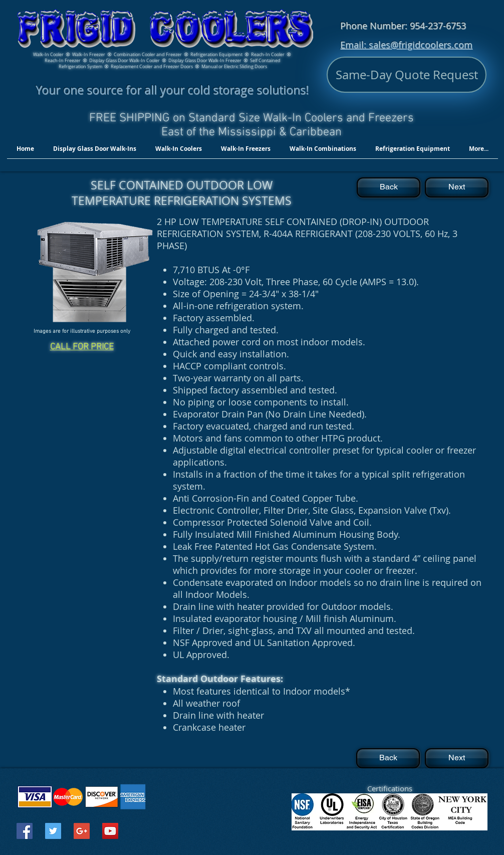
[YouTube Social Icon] (110, 831)
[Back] (389, 187)
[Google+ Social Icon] (82, 831)
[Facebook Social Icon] (25, 831)
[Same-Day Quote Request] (407, 75)
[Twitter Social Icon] (53, 831)
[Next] (457, 187)
